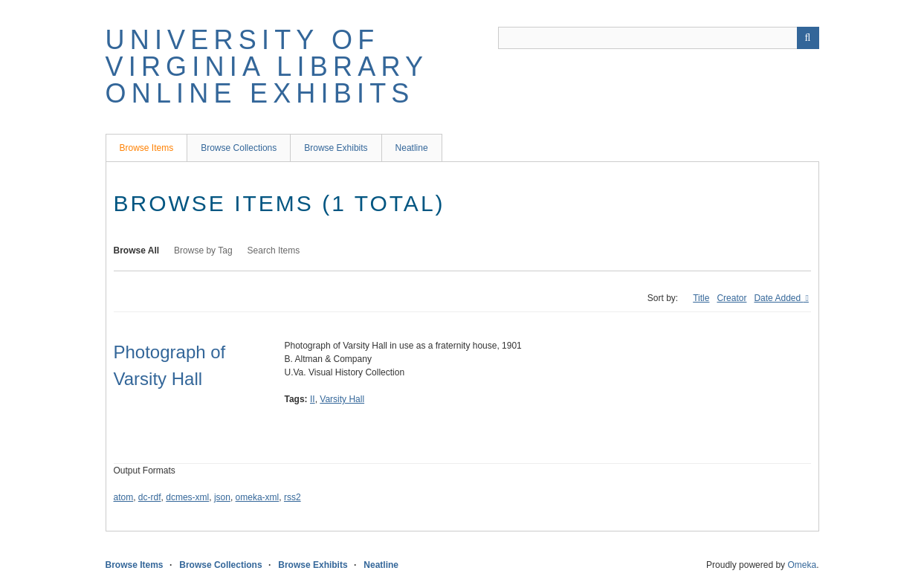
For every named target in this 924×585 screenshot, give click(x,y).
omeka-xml (258, 497)
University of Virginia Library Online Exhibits (267, 67)
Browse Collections (239, 148)
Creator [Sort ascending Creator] (731, 298)
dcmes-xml (187, 497)
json (222, 497)
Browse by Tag (203, 251)
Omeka (802, 565)
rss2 (293, 497)
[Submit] (808, 38)
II (313, 399)
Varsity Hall (342, 399)
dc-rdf (150, 497)
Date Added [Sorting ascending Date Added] (778, 298)
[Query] (659, 38)
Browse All (137, 251)
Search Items (274, 251)
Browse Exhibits (336, 148)
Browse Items (147, 148)
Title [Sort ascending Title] (701, 298)
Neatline (412, 148)
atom (124, 497)
